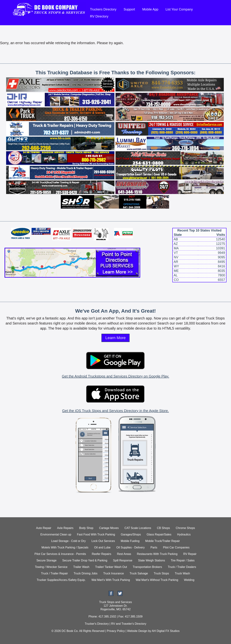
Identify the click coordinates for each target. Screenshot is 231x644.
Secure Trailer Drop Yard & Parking (85, 560)
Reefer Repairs (102, 554)
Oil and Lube (102, 547)
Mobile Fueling (130, 541)
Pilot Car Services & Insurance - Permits (60, 554)
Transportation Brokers (147, 567)
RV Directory (99, 16)
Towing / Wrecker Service (51, 567)
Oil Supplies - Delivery (130, 547)
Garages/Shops (131, 534)
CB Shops (164, 528)
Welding (189, 580)
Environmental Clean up (56, 534)
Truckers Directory (103, 9)
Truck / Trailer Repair (54, 573)
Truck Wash (182, 573)
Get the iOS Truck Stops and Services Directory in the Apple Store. (115, 411)
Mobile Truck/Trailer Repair (163, 541)
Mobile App (150, 9)
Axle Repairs (65, 528)
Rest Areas (124, 554)
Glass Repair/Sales (159, 534)
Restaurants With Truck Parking (157, 554)
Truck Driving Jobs (86, 573)
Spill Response (123, 560)
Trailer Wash (81, 567)
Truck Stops (161, 573)
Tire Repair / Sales (183, 560)
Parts (154, 547)
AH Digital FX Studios (166, 631)
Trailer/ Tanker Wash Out (111, 567)
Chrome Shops (185, 528)
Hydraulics (184, 534)
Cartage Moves (109, 528)
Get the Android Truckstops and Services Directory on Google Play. (115, 376)
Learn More (116, 338)
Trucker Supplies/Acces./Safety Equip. (61, 580)
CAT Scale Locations (138, 528)
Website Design (137, 631)
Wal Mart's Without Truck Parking (157, 580)
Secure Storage (46, 560)
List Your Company (179, 9)
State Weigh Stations (152, 560)
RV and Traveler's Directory (129, 624)
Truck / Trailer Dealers (182, 567)
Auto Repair (44, 528)
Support (129, 9)
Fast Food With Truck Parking (96, 534)
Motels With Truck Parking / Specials (65, 547)
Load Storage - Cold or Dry (68, 541)
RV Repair (190, 554)
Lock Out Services (103, 541)
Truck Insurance (114, 573)
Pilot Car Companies (176, 547)
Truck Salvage (139, 573)
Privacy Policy (116, 631)
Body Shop (86, 528)
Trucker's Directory (97, 624)
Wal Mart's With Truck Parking (111, 580)
